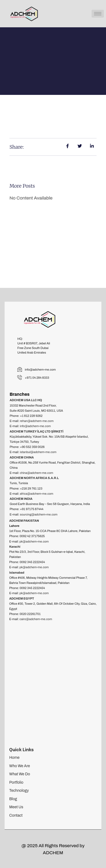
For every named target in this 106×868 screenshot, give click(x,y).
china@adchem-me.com (36, 473)
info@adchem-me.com (35, 426)
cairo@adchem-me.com (36, 619)
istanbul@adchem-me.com (38, 452)
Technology (19, 791)
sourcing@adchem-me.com (39, 514)
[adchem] (53, 685)
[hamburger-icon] (98, 14)
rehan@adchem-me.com (37, 421)
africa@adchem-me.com (36, 494)
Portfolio (16, 782)
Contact (16, 815)
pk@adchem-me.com (34, 541)
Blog (13, 799)
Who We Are (20, 766)
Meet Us (16, 807)
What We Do (20, 774)
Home (14, 758)
